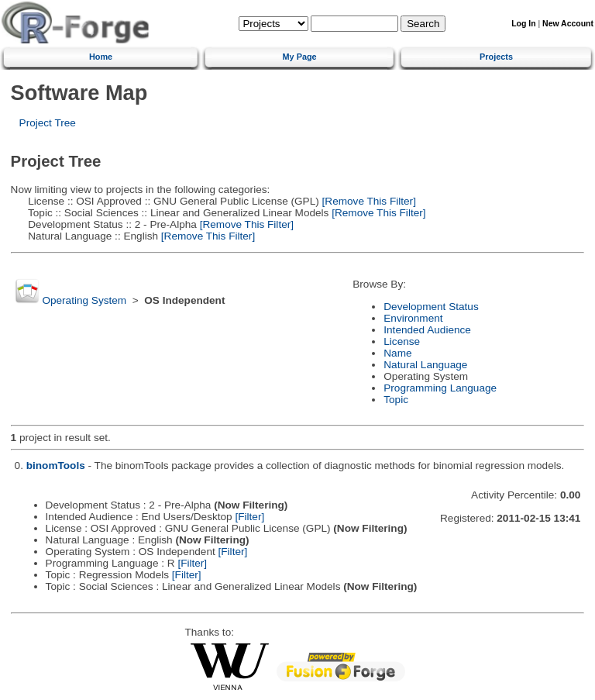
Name (397, 353)
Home (101, 57)
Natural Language (425, 365)
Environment (413, 318)
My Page (300, 57)
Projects (496, 57)
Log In (523, 24)
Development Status (431, 307)
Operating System (84, 300)
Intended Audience (427, 330)
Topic (396, 400)
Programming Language (440, 388)
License (402, 341)
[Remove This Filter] (368, 201)
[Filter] (249, 517)
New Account (568, 24)
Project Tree (48, 123)
